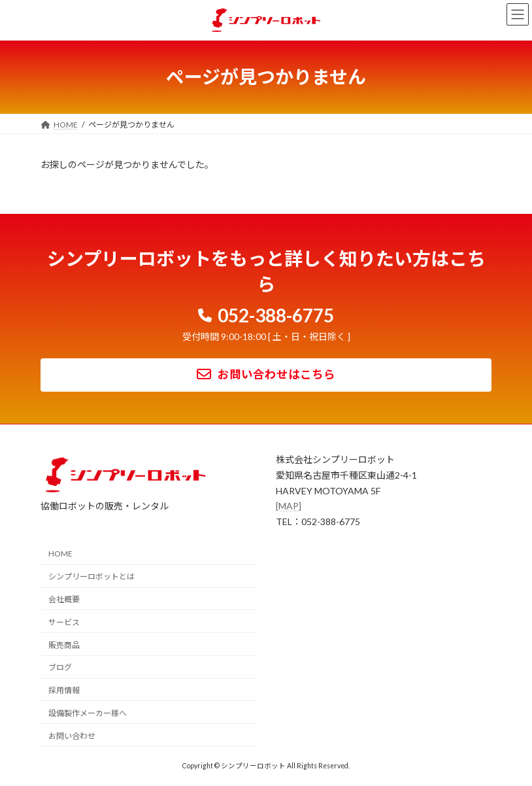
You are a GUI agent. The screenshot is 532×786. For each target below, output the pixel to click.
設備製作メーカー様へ (88, 713)
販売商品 (64, 644)
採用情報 (64, 690)
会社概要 (64, 599)
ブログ (60, 667)
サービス (64, 622)
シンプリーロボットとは (91, 576)
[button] (266, 313)
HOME (60, 554)
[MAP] (289, 506)
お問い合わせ (72, 735)
